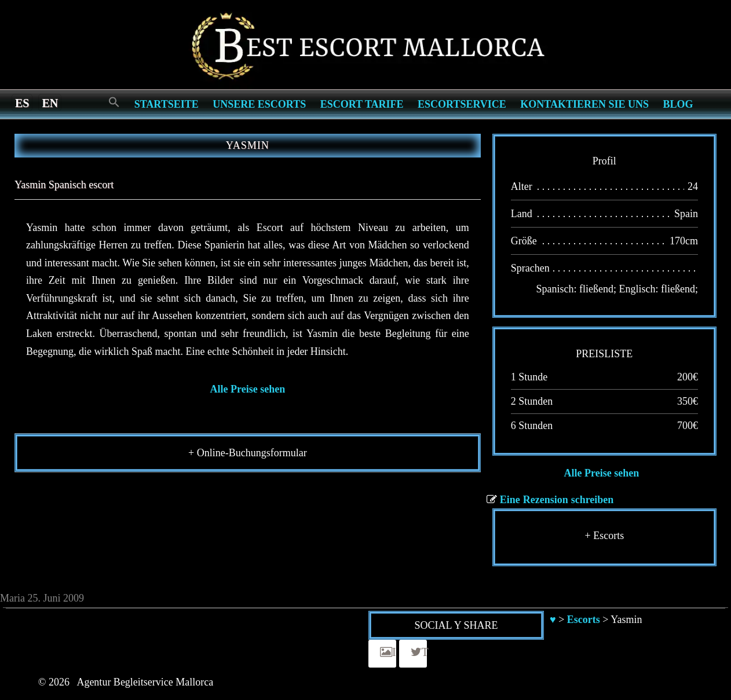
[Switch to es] (22, 102)
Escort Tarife (362, 104)
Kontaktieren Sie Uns (584, 104)
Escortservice (462, 104)
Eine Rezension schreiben (557, 500)
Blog (678, 104)
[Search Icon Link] (114, 103)
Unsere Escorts (259, 104)
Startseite (167, 104)
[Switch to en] (50, 102)
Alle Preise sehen (248, 389)
